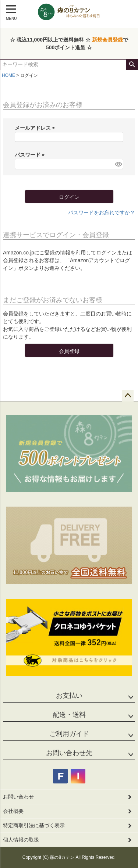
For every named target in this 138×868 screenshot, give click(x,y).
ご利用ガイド (69, 734)
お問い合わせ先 (69, 753)
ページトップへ (128, 396)
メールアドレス (36, 128)
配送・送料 (69, 715)
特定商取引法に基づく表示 (34, 825)
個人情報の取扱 (21, 840)
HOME (8, 75)
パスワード (31, 155)
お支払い (69, 696)
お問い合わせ (18, 797)
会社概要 (13, 811)
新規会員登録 (107, 40)
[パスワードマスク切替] (118, 164)
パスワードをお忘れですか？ (102, 212)
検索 (132, 65)
